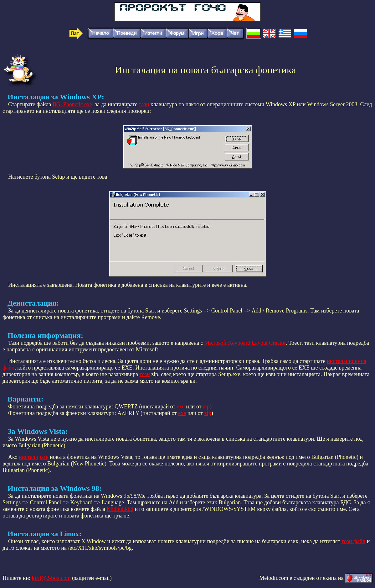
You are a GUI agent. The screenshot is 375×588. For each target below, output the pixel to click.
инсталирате (33, 457)
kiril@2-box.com (51, 578)
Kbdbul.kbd (120, 509)
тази (144, 104)
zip (206, 407)
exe (181, 407)
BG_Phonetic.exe (72, 104)
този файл (353, 541)
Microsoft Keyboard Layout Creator (245, 343)
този (144, 374)
